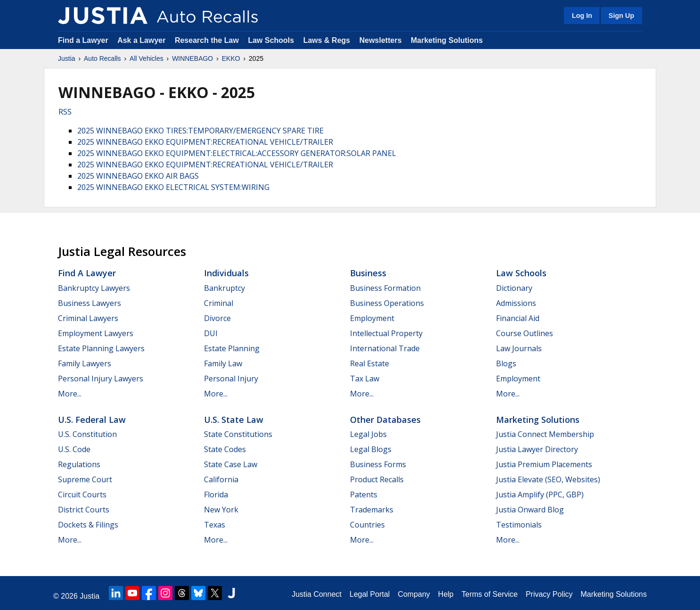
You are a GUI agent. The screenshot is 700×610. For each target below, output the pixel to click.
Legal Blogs (371, 449)
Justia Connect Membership (545, 434)
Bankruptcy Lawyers (94, 288)
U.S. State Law (234, 420)
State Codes (225, 449)
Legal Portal (370, 594)
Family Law (223, 363)
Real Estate (370, 363)
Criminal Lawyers (88, 318)
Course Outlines (525, 333)
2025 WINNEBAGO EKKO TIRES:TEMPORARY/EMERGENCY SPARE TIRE (200, 131)
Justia (67, 58)
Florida (216, 495)
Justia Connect (317, 594)
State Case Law (231, 464)
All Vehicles (147, 58)
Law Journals (519, 348)
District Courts (84, 510)
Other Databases (385, 420)
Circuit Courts (82, 495)
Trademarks (372, 510)
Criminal (219, 303)
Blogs (506, 363)
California (221, 479)
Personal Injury (231, 379)
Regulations (79, 464)
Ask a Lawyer (142, 40)
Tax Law (365, 379)
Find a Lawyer (83, 40)
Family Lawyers (85, 363)
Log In (582, 16)
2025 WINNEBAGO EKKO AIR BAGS (138, 176)
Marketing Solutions (447, 40)
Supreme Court (85, 479)
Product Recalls (377, 479)
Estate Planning (232, 348)
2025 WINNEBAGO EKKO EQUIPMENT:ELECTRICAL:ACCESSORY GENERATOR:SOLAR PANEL (237, 153)
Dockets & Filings (88, 525)
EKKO (231, 58)
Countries (367, 525)
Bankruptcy (224, 288)
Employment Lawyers (96, 333)
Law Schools (271, 40)
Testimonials (519, 525)
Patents (364, 495)
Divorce (217, 318)
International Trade (385, 348)
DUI (211, 333)
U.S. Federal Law (92, 420)
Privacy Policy (549, 594)
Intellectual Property (386, 333)
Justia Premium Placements (544, 464)
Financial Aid (518, 318)
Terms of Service (490, 594)
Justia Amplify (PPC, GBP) (540, 495)
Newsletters (381, 40)
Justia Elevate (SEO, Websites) (548, 479)
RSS (65, 112)
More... (70, 394)
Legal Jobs (368, 434)
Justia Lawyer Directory (537, 449)
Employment (372, 318)
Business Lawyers (90, 303)
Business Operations (387, 303)
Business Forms (378, 464)
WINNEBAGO (192, 58)
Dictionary (514, 288)
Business (368, 273)
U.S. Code (74, 449)
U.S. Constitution (87, 434)
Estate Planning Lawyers (101, 348)
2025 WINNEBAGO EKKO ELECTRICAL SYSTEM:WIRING (173, 187)
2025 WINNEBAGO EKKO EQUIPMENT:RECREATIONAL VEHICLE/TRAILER (205, 142)
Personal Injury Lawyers (101, 379)
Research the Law (207, 40)
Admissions (516, 303)
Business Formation (385, 288)
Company (414, 594)
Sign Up (621, 16)
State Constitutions (238, 434)
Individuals (226, 273)
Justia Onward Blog (530, 510)
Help (446, 594)
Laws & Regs (327, 40)
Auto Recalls (102, 58)
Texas (215, 525)
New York (221, 510)
